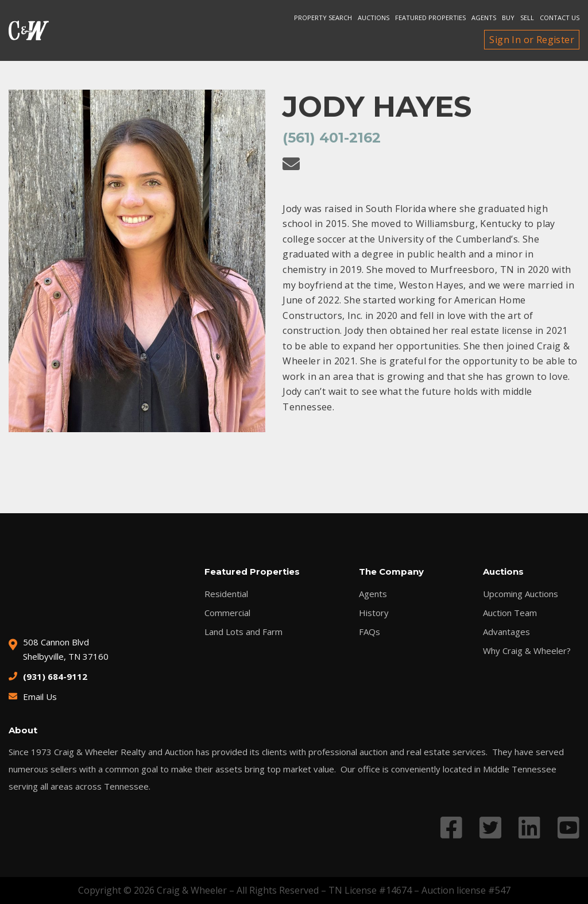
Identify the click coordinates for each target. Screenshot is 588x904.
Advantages (506, 632)
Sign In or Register (532, 40)
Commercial (227, 613)
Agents (484, 18)
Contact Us (560, 18)
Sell (527, 18)
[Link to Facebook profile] (451, 827)
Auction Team (510, 613)
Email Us (40, 697)
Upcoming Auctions (521, 594)
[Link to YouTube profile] (568, 827)
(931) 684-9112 (55, 676)
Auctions (374, 18)
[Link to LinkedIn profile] (529, 827)
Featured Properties (430, 18)
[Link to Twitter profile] (490, 827)
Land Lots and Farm (243, 632)
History (374, 613)
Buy (508, 18)
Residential (226, 594)
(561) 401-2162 (332, 138)
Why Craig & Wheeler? (527, 651)
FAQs (370, 632)
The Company (391, 572)
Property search (323, 18)
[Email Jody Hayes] (291, 164)
